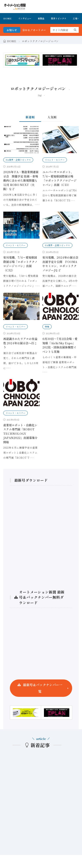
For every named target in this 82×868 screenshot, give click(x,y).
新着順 (30, 117)
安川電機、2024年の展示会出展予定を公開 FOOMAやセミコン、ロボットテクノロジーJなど (60, 264)
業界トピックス (59, 18)
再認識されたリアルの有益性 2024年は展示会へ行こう (20, 343)
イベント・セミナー (55, 160)
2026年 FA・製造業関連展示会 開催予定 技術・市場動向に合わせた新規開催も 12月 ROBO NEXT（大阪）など (21, 180)
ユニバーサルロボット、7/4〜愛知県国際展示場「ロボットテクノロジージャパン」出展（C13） (59, 178)
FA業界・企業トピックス (18, 160)
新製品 (41, 18)
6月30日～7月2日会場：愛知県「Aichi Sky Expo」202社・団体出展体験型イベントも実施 (60, 345)
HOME (7, 18)
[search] (75, 30)
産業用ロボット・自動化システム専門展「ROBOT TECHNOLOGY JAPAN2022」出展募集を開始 (20, 434)
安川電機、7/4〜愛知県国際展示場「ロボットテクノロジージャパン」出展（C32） (20, 264)
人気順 (52, 117)
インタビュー (25, 18)
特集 (47, 327)
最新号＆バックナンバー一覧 (43, 688)
